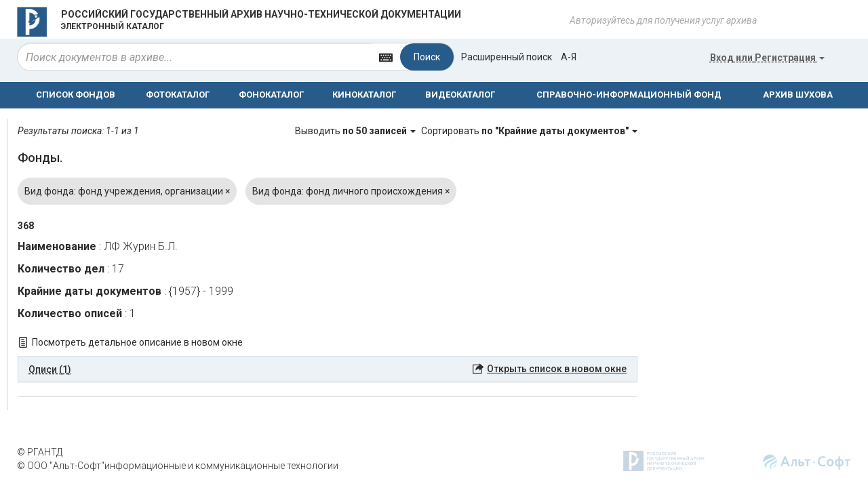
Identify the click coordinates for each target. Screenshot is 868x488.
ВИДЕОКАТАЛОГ (460, 95)
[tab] (328, 369)
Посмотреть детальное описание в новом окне (137, 342)
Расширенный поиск (507, 57)
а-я (569, 57)
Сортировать (529, 131)
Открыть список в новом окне (557, 369)
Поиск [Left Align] (427, 57)
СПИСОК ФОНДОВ (76, 95)
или (767, 58)
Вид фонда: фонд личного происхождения (351, 191)
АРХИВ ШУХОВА (798, 95)
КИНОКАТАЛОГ (364, 95)
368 (26, 226)
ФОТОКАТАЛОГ (178, 95)
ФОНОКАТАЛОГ (271, 95)
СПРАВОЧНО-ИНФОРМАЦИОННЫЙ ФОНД (629, 95)
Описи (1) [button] (50, 369)
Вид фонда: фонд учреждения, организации (127, 191)
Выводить (356, 131)
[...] (195, 57)
